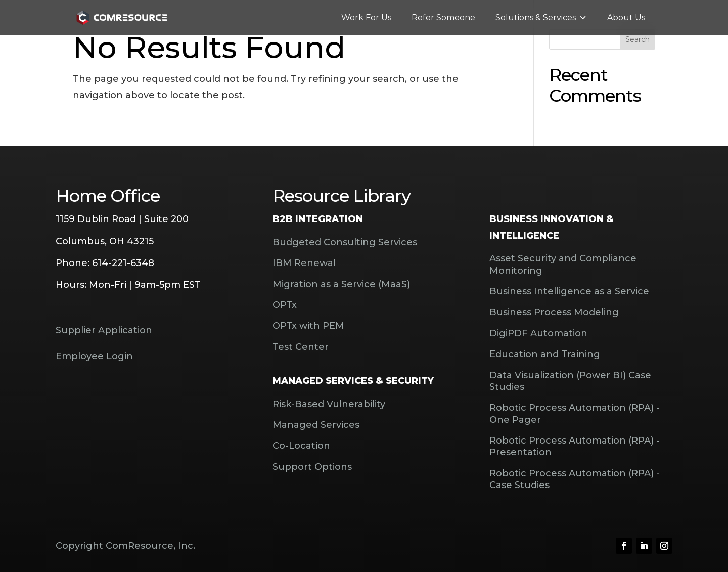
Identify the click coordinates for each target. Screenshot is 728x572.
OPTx (285, 305)
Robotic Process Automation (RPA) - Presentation (575, 446)
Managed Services (316, 425)
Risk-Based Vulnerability (329, 404)
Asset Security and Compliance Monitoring (563, 264)
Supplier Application (104, 330)
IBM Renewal (304, 263)
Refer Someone (443, 17)
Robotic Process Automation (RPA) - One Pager (575, 413)
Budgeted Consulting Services (345, 242)
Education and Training (545, 354)
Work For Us (366, 17)
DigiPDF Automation (538, 333)
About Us (626, 17)
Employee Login (94, 356)
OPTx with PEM (308, 326)
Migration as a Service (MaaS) (341, 284)
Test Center (301, 347)
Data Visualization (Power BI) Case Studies (570, 381)
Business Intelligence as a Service (569, 291)
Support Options (312, 467)
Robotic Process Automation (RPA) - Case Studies (575, 479)
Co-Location (301, 446)
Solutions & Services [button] (541, 18)
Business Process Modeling (554, 312)
